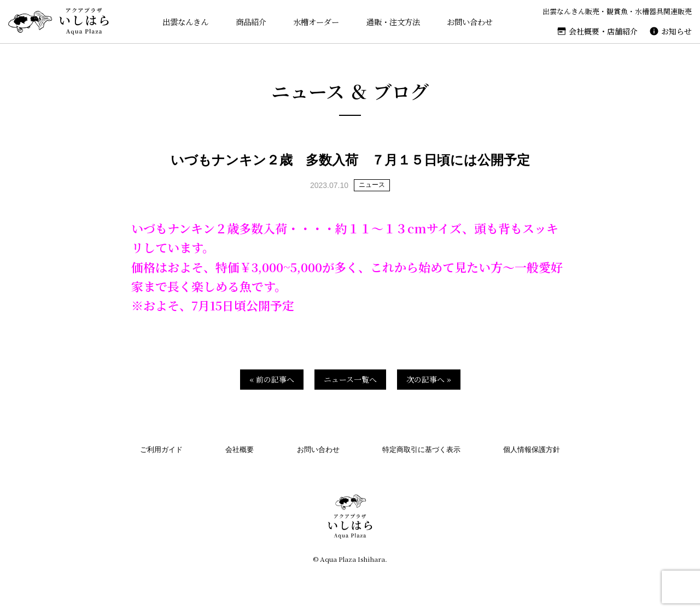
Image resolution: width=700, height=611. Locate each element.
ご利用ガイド (161, 450)
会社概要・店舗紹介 (603, 31)
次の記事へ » (429, 379)
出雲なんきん (179, 22)
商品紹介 (247, 22)
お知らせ (676, 31)
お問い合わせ (472, 22)
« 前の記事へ (272, 379)
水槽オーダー (313, 22)
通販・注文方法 (393, 22)
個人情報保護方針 (532, 450)
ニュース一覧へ (350, 379)
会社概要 (240, 450)
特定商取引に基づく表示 (421, 450)
